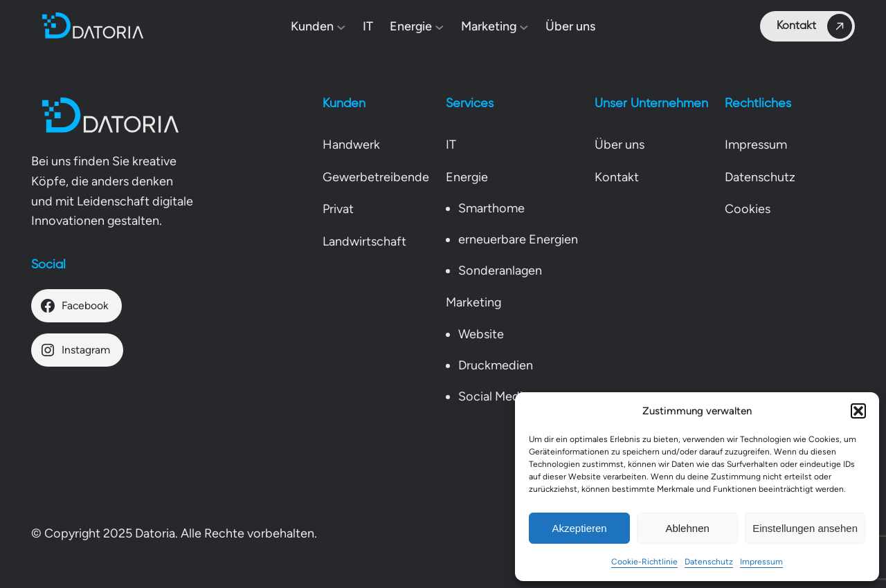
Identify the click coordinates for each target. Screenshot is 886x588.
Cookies (748, 209)
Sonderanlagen (500, 270)
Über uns (620, 145)
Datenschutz (709, 562)
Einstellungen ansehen (805, 528)
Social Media (494, 396)
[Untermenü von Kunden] (341, 27)
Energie (467, 177)
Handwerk (351, 145)
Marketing (473, 302)
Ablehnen (687, 528)
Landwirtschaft (364, 241)
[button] (858, 411)
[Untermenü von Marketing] (524, 27)
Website (481, 334)
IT (451, 145)
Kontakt (814, 26)
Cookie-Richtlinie (644, 562)
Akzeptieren (579, 528)
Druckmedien (496, 365)
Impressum (761, 562)
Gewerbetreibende (376, 177)
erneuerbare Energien (518, 239)
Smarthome (491, 208)
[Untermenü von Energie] (440, 27)
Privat (338, 209)
